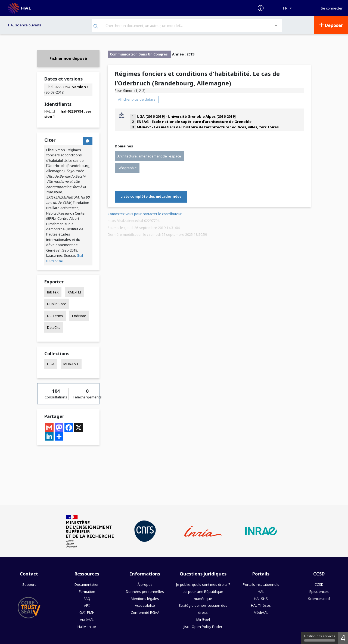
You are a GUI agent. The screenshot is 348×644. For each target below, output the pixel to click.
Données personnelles (145, 592)
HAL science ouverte (25, 25)
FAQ (87, 599)
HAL (261, 592)
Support (29, 584)
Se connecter (332, 8)
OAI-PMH (87, 612)
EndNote (79, 316)
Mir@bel (203, 620)
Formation (87, 592)
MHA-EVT (71, 364)
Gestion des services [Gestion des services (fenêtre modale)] (320, 638)
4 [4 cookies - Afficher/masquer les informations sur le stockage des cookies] (343, 638)
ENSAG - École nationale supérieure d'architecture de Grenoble (194, 122)
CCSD (319, 584)
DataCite (54, 327)
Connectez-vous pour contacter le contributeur (145, 214)
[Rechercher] (96, 27)
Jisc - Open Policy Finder (203, 627)
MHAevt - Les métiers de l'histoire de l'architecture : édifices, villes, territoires (208, 127)
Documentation (87, 584)
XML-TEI (74, 292)
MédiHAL (261, 612)
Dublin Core (57, 304)
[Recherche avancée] (276, 26)
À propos (145, 584)
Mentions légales (145, 599)
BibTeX (53, 292)
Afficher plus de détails (137, 99)
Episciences (319, 592)
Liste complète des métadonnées (151, 196)
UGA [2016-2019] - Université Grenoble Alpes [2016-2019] (186, 116)
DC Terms (55, 316)
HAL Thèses (261, 605)
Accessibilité (145, 605)
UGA (51, 364)
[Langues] (287, 8)
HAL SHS (261, 599)
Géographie (127, 168)
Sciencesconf (319, 599)
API (87, 605)
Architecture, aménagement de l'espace (149, 156)
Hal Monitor (87, 627)
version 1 (80, 87)
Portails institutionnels (261, 584)
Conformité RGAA (145, 612)
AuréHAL (87, 620)
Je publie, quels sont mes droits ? (203, 584)
